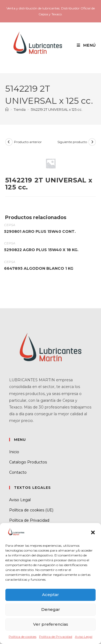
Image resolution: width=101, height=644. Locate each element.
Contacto (18, 472)
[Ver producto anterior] (9, 142)
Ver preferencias (51, 624)
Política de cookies (22, 637)
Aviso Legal (84, 637)
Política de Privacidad (56, 637)
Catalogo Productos (28, 462)
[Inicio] (7, 109)
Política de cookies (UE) (31, 510)
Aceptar (50, 595)
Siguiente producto (72, 142)
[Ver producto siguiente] (92, 142)
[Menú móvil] (84, 45)
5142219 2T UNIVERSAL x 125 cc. (57, 109)
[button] (93, 532)
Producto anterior (28, 142)
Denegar (51, 609)
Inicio (14, 452)
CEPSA (10, 225)
